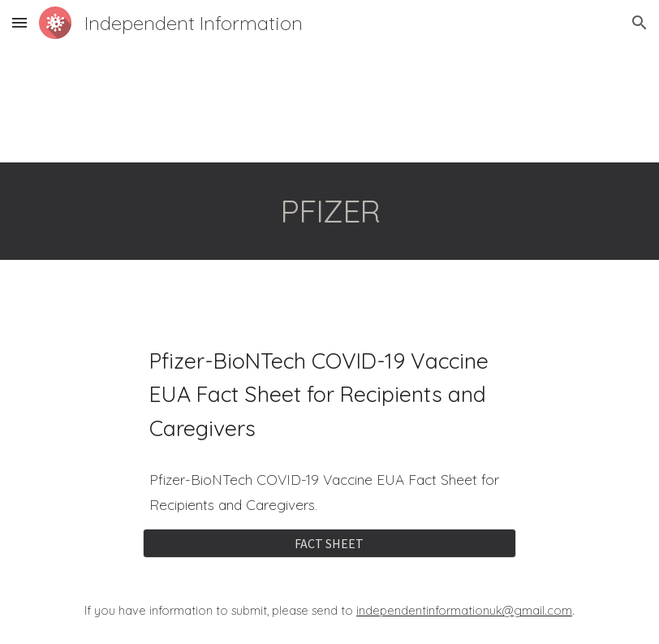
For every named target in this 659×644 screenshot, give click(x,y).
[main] (329, 211)
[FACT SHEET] (329, 543)
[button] (19, 22)
